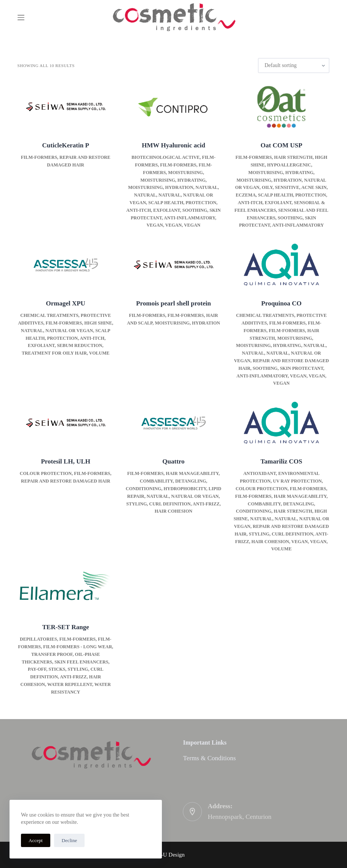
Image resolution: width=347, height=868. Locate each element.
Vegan (155, 225)
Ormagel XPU (66, 303)
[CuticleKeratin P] (66, 107)
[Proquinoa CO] (281, 265)
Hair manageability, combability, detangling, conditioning (173, 481)
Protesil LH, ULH (66, 461)
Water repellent (70, 684)
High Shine (98, 323)
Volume (99, 353)
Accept (36, 840)
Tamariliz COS (281, 461)
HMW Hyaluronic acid (173, 145)
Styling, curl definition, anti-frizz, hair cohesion (62, 677)
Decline (69, 840)
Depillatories (38, 639)
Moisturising (185, 173)
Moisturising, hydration (161, 187)
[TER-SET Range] (66, 589)
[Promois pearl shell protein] (173, 265)
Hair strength (293, 157)
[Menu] (21, 18)
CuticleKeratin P (66, 145)
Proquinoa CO (281, 303)
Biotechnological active (166, 157)
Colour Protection (46, 473)
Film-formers (39, 157)
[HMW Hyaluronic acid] (173, 107)
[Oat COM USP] (281, 107)
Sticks (57, 669)
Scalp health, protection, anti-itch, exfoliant (68, 338)
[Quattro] (173, 423)
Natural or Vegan (69, 331)
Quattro (173, 461)
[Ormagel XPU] (66, 265)
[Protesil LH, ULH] (66, 423)
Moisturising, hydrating (173, 180)
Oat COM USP (281, 145)
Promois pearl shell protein (173, 303)
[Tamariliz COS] (281, 423)
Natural (206, 187)
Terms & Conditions (209, 758)
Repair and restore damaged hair (66, 481)
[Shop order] (294, 66)
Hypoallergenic (289, 165)
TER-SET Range (66, 627)
